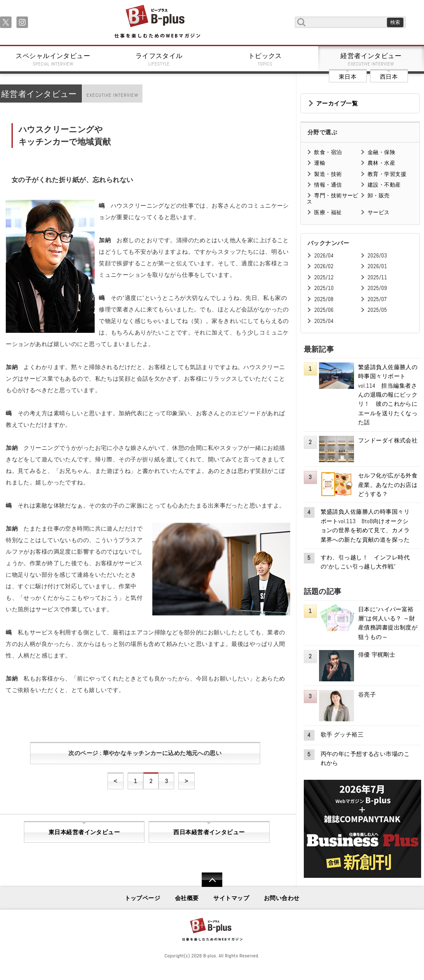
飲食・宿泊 (328, 152)
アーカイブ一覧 (337, 103)
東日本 (348, 77)
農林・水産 (381, 163)
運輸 (320, 163)
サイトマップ (231, 898)
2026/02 (324, 266)
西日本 (389, 77)
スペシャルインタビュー (53, 59)
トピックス (265, 59)
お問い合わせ (282, 898)
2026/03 (377, 256)
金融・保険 (381, 152)
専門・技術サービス (332, 198)
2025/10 (324, 288)
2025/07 (377, 299)
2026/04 (324, 256)
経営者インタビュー (371, 59)
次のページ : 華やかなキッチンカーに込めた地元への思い (145, 753)
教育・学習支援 (387, 174)
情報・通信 (328, 185)
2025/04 (324, 321)
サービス (379, 212)
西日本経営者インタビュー (209, 832)
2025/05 (377, 310)
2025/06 (324, 310)
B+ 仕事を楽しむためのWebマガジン (157, 22)
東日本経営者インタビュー (84, 832)
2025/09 (377, 288)
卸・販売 (379, 195)
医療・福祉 (328, 212)
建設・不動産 (384, 185)
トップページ (143, 898)
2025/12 (324, 277)
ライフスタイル (159, 59)
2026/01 (377, 266)
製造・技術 (328, 174)
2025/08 (324, 299)
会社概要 (187, 898)
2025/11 (377, 277)
